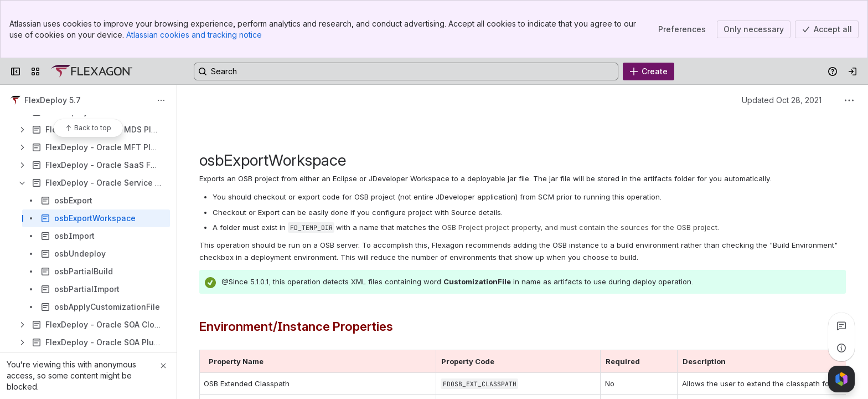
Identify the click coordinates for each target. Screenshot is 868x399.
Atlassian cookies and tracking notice (194, 35)
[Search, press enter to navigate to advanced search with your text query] (406, 71)
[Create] (649, 71)
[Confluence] (92, 71)
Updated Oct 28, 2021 (782, 100)
